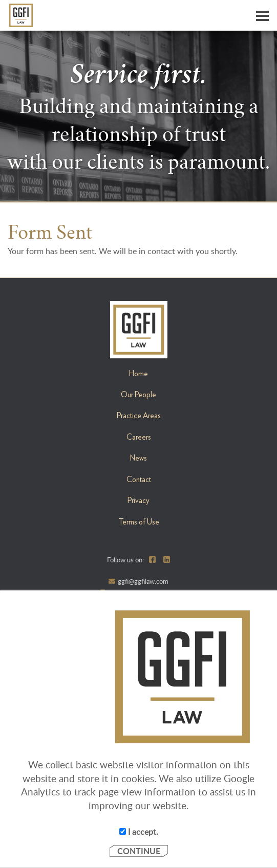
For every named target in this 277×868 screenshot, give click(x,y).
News (138, 458)
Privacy (138, 500)
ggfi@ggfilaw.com (143, 581)
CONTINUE (139, 851)
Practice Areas (139, 416)
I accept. (139, 832)
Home (138, 374)
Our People (138, 395)
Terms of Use (139, 522)
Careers (139, 437)
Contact (139, 479)
